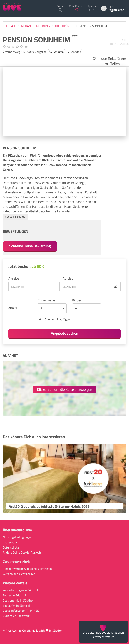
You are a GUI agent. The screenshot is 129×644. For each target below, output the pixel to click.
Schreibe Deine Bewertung (30, 246)
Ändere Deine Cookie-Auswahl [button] (22, 552)
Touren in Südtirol (14, 595)
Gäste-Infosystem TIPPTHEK (21, 611)
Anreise (14, 279)
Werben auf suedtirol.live (19, 574)
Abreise (68, 279)
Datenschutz (11, 548)
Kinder (77, 300)
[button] (52, 308)
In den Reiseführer (109, 59)
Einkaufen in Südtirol (16, 606)
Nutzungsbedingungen (17, 537)
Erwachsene (46, 300)
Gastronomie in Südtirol (18, 601)
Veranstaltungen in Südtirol (20, 590)
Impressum (10, 542)
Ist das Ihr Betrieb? (16, 217)
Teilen (112, 64)
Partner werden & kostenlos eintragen (27, 569)
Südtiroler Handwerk (16, 616)
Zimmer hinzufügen (54, 319)
